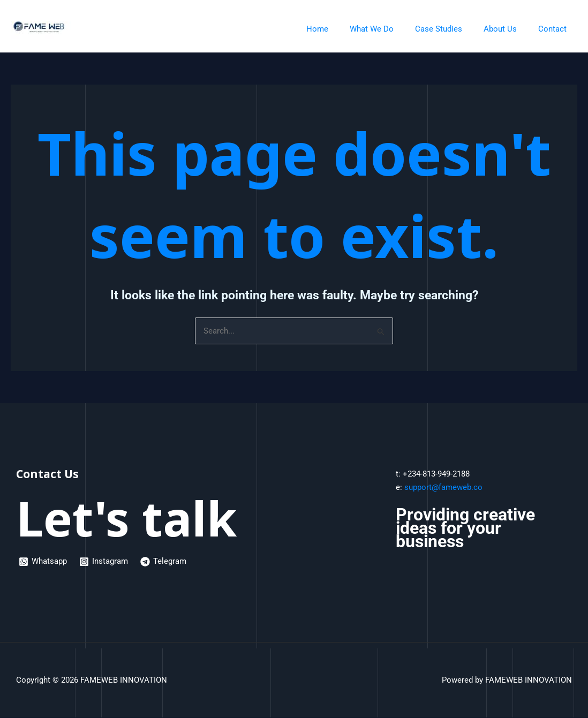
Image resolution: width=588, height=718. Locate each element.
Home (341, 29)
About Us (508, 29)
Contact (555, 29)
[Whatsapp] (43, 562)
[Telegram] (165, 562)
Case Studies (452, 29)
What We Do (390, 29)
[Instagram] (105, 562)
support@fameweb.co (443, 488)
